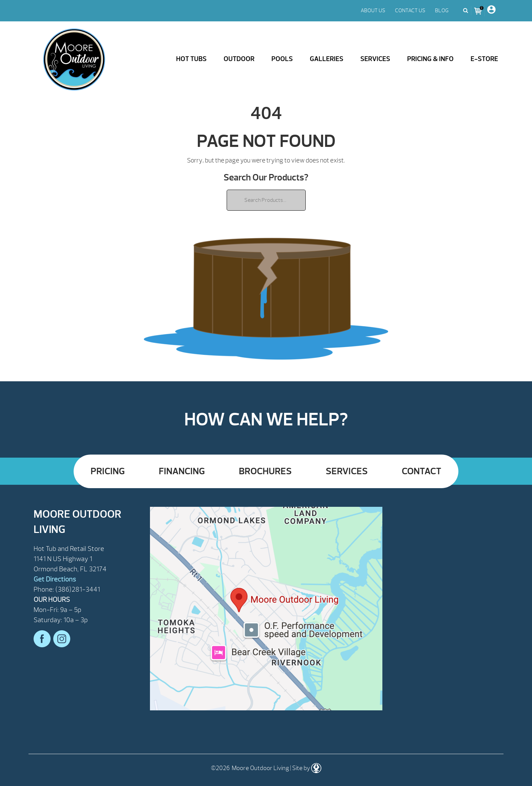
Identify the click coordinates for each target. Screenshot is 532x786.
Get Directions (55, 579)
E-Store (484, 59)
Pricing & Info (430, 59)
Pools (282, 59)
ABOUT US (373, 11)
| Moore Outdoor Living (74, 60)
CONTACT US (410, 11)
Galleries (327, 59)
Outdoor (239, 59)
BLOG (442, 11)
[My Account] (491, 11)
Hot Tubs (191, 59)
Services (375, 59)
